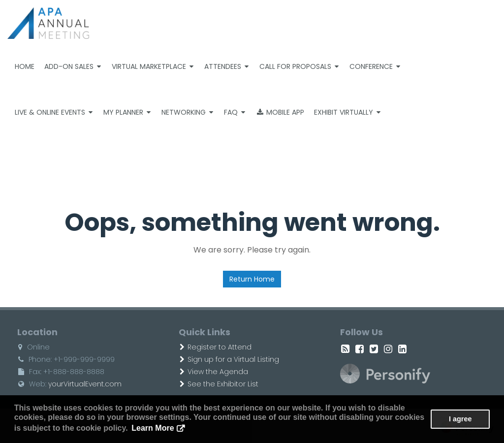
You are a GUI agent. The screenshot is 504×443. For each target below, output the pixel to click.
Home (25, 66)
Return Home (252, 279)
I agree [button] (460, 419)
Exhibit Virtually (347, 112)
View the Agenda (214, 372)
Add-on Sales (73, 66)
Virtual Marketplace (153, 66)
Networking (187, 112)
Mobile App (281, 112)
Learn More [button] (153, 428)
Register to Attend (216, 347)
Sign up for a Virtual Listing (229, 359)
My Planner (127, 112)
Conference (375, 66)
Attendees (226, 66)
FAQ (235, 112)
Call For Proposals (299, 66)
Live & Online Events (54, 112)
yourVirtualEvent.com (85, 384)
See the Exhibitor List (219, 384)
